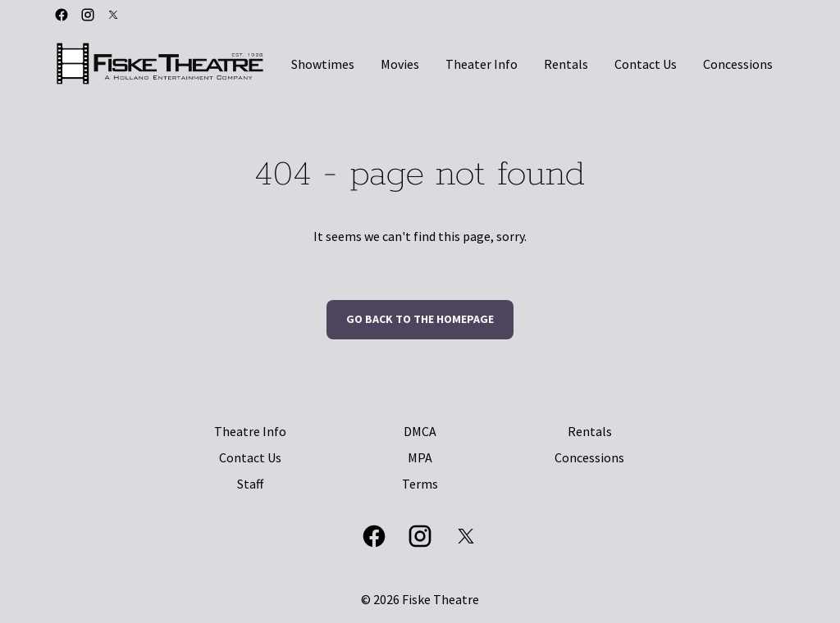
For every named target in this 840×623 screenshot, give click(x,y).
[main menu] (532, 64)
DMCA (420, 431)
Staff (250, 484)
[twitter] (113, 15)
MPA (420, 457)
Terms (420, 484)
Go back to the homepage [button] (420, 319)
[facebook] (62, 15)
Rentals (590, 431)
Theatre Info (250, 431)
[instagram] (88, 15)
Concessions (589, 457)
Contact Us (250, 457)
